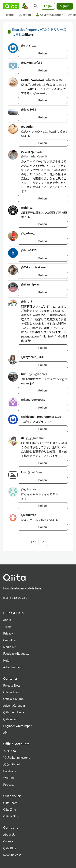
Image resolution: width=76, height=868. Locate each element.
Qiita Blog (10, 848)
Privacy (8, 633)
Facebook (10, 771)
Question (25, 15)
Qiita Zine (10, 809)
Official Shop (12, 816)
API (5, 732)
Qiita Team (10, 803)
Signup (65, 6)
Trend (10, 15)
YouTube (9, 778)
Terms (7, 627)
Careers (8, 841)
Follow (43, 53)
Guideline (10, 640)
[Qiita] (11, 6)
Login (48, 6)
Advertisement (13, 667)
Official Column (13, 699)
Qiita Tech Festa (14, 712)
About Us (9, 834)
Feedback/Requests (16, 653)
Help (6, 660)
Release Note (12, 685)
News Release (12, 855)
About (7, 620)
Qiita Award (11, 719)
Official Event (12, 692)
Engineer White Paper (17, 726)
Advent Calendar (49, 15)
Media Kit (9, 647)
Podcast (9, 784)
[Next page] (43, 542)
